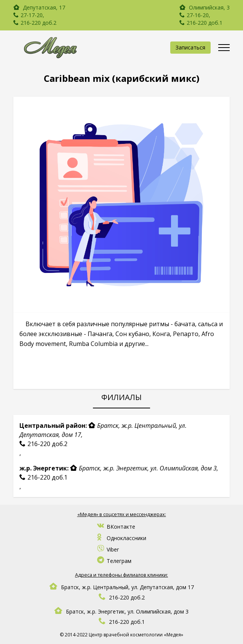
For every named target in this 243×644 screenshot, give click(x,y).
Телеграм (114, 561)
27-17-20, (32, 15)
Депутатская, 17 (43, 7)
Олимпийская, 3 (205, 7)
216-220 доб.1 (205, 23)
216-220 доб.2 (38, 23)
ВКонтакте (116, 527)
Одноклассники (122, 538)
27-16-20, (198, 15)
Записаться (190, 47)
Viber (108, 549)
